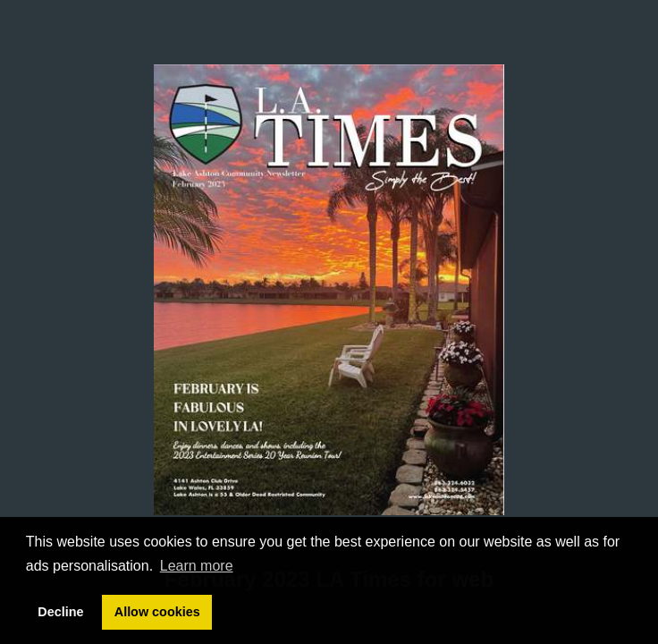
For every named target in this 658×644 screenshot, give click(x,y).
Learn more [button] (197, 566)
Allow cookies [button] (157, 612)
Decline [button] (60, 612)
